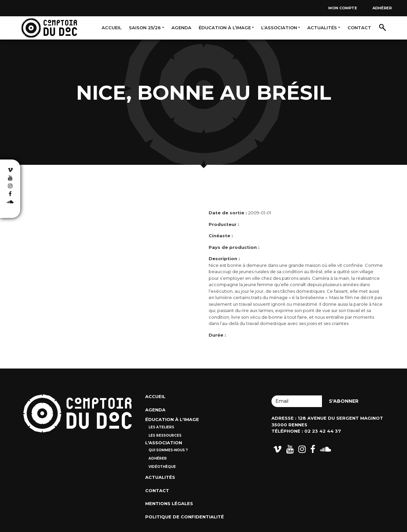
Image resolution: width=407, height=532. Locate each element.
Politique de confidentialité (185, 517)
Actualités (322, 28)
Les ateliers (161, 427)
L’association (279, 28)
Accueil (112, 28)
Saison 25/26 (145, 28)
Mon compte (343, 8)
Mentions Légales (169, 503)
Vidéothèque (162, 467)
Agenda (181, 28)
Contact (359, 28)
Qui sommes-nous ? (168, 450)
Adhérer (382, 8)
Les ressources (165, 435)
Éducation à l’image (225, 28)
